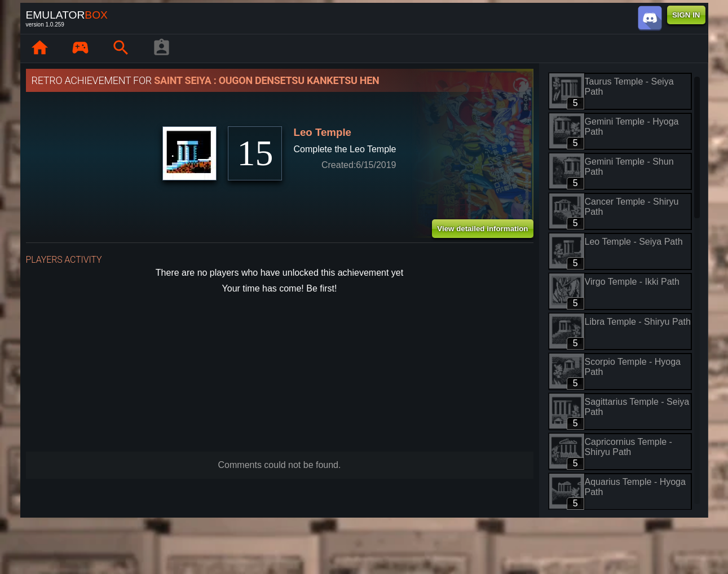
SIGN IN (686, 15)
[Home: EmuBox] (40, 48)
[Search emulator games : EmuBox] (121, 48)
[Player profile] (162, 48)
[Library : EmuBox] (81, 48)
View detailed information (482, 229)
